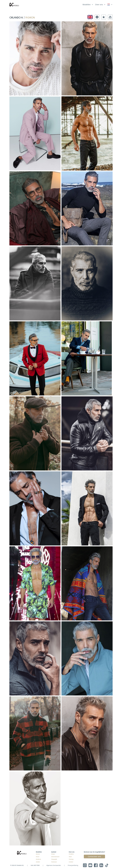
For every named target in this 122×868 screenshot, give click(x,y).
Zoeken (38, 862)
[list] (88, 4)
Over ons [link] (99, 5)
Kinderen (38, 859)
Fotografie (54, 859)
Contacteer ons (94, 856)
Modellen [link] (87, 5)
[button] (97, 17)
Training (71, 859)
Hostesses (54, 862)
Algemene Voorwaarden (54, 865)
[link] (110, 5)
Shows (53, 854)
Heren (38, 857)
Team (70, 857)
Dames (38, 854)
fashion (30, 17)
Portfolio (71, 854)
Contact (71, 862)
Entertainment (55, 857)
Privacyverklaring (73, 865)
